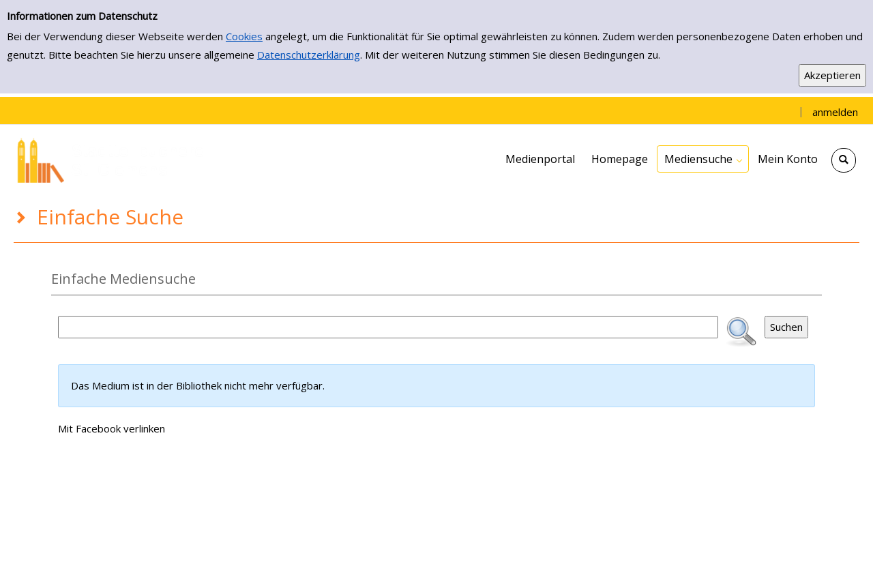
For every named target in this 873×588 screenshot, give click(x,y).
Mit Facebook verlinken (112, 428)
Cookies (244, 36)
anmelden (835, 112)
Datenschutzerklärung (309, 55)
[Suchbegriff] (388, 327)
